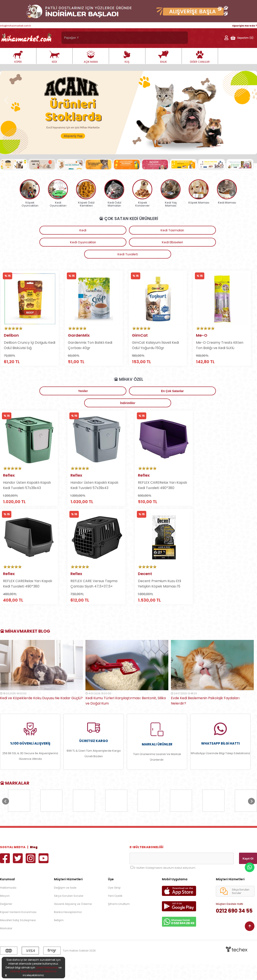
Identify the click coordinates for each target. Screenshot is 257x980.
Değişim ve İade (65, 903)
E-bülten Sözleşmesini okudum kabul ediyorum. (165, 884)
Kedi (37, 230)
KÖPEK (18, 57)
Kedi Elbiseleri (171, 230)
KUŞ (127, 57)
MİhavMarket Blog (25, 647)
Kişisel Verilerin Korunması (18, 928)
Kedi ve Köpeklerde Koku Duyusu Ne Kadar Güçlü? (41, 714)
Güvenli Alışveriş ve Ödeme (73, 920)
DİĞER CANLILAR (200, 57)
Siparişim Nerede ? (245, 26)
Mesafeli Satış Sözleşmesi (18, 936)
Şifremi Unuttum (119, 920)
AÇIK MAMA (91, 57)
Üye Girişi (114, 903)
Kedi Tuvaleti (216, 230)
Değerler (6, 920)
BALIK (163, 57)
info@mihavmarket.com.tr (16, 26)
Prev (25, 193)
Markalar (6, 944)
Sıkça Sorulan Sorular (69, 912)
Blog (34, 863)
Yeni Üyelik (115, 912)
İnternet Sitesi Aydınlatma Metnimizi (33, 971)
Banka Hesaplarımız (68, 928)
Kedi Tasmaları (82, 230)
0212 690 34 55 (234, 927)
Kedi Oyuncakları (127, 230)
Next (232, 193)
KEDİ (54, 57)
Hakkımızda (8, 903)
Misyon (5, 912)
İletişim (59, 936)
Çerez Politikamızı (47, 967)
